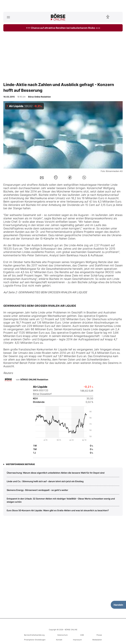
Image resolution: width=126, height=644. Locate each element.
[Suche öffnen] (118, 17)
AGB (82, 635)
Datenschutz (62, 635)
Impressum (77, 640)
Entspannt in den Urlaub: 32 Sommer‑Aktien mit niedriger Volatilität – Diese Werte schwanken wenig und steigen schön (61, 500)
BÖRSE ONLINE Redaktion (34, 380)
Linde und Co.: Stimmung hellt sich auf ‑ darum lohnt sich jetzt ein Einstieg (45, 481)
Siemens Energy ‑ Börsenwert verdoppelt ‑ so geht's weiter (37, 490)
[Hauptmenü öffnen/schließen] (8, 17)
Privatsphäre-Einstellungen (35, 640)
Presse (99, 635)
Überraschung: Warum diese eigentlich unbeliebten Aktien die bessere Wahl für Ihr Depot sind (56, 473)
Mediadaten (97, 640)
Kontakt (59, 640)
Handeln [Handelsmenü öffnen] (118, 605)
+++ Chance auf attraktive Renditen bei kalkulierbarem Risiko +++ (63, 28)
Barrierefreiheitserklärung (34, 635)
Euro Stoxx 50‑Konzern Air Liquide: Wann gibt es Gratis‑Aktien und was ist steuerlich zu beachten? (58, 510)
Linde (114, 185)
